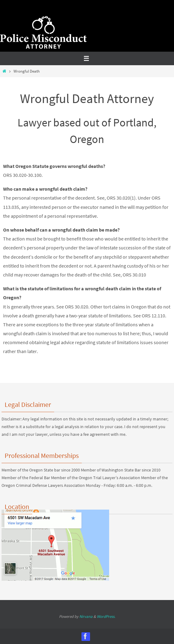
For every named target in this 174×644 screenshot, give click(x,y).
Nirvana (86, 616)
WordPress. (106, 616)
